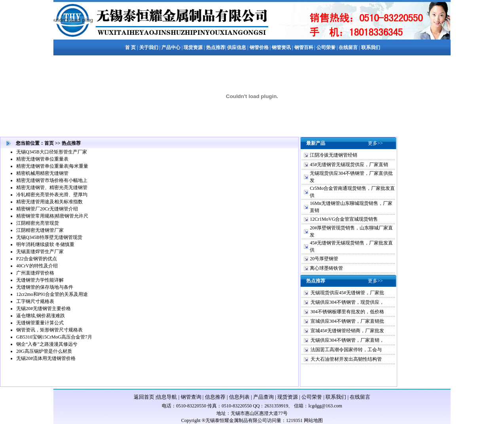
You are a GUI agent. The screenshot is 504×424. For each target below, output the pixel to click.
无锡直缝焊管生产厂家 (40, 252)
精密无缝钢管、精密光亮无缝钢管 (52, 187)
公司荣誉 (312, 397)
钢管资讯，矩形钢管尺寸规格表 (49, 330)
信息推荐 (215, 397)
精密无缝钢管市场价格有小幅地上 (52, 180)
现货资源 (288, 397)
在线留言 (360, 397)
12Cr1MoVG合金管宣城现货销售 (344, 219)
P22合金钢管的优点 (37, 259)
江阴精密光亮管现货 (38, 223)
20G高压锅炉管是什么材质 (44, 351)
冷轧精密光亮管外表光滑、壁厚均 (52, 195)
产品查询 (263, 397)
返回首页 (144, 397)
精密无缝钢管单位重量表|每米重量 (52, 166)
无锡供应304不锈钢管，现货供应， (347, 302)
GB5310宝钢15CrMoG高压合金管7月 (54, 337)
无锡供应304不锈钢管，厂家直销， (347, 340)
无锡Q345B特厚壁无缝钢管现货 (49, 237)
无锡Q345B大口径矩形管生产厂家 (52, 152)
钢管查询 (191, 397)
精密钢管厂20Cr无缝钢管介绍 (47, 209)
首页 (49, 143)
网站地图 (313, 420)
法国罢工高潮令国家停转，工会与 (346, 350)
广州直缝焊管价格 (35, 273)
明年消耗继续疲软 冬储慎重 (45, 244)
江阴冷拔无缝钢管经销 (333, 155)
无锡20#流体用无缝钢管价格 (46, 358)
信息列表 (239, 397)
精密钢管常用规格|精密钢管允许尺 (52, 216)
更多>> (375, 143)
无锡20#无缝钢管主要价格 (44, 309)
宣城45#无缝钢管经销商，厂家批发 (347, 331)
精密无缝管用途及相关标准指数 (49, 202)
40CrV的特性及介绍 (37, 266)
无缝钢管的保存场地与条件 (45, 287)
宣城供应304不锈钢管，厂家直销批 (347, 321)
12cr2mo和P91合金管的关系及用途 (52, 294)
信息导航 (167, 397)
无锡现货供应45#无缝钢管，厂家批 (347, 293)
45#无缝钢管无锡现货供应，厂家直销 (349, 165)
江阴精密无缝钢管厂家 (40, 230)
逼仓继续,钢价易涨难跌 (41, 316)
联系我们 (336, 397)
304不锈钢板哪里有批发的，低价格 (347, 312)
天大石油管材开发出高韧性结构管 (346, 359)
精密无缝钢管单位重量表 (42, 159)
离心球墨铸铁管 (326, 268)
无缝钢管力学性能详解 (40, 280)
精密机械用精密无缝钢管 (42, 173)
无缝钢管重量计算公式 (40, 323)
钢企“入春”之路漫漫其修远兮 (47, 344)
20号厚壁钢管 (324, 259)
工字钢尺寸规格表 (35, 301)
